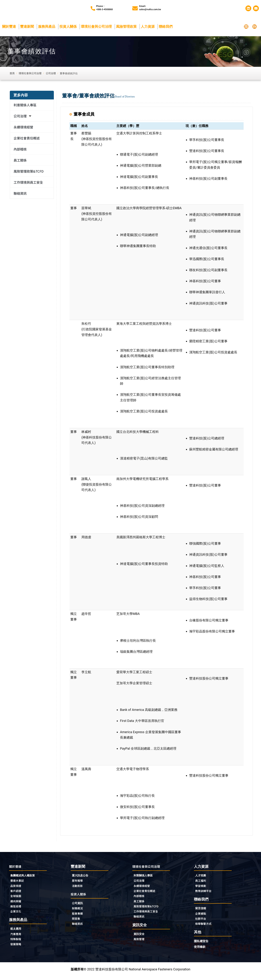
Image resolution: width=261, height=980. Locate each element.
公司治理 (23, 117)
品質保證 (17, 888)
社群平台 (202, 922)
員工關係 (20, 161)
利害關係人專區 (25, 106)
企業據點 (202, 916)
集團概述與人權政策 (25, 877)
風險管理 (140, 944)
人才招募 (202, 877)
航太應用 (18, 933)
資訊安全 (140, 938)
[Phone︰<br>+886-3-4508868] (93, 9)
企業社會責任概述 (27, 139)
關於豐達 (10, 27)
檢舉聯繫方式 (205, 927)
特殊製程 (17, 944)
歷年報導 (78, 882)
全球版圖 (17, 899)
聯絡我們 (167, 27)
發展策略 (17, 949)
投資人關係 (69, 27)
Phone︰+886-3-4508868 (104, 8)
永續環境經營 (23, 128)
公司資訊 (79, 905)
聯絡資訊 (20, 194)
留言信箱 (202, 911)
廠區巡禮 (17, 910)
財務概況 (79, 911)
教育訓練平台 (205, 893)
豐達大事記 (18, 882)
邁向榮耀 (17, 904)
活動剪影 (78, 888)
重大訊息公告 (82, 877)
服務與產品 (48, 27)
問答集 (77, 922)
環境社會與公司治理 (97, 27)
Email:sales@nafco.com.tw (150, 8)
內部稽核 (20, 150)
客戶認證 (17, 893)
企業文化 (17, 915)
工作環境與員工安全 (28, 183)
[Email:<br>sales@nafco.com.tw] (135, 9)
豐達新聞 (28, 27)
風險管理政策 (127, 27)
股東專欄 (79, 916)
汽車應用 (18, 938)
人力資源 (149, 27)
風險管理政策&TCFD (29, 172)
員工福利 (202, 882)
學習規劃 (202, 888)
